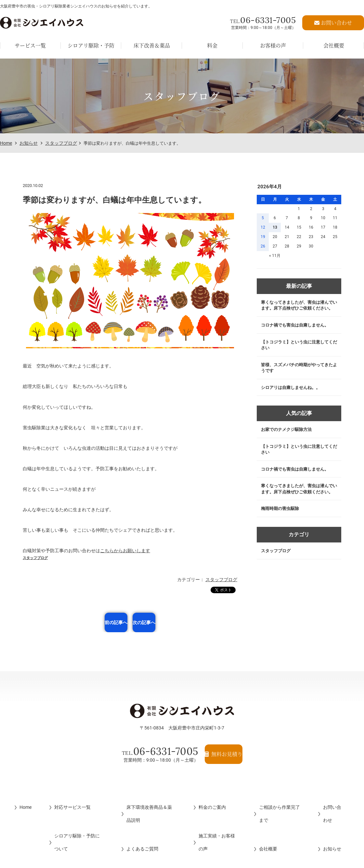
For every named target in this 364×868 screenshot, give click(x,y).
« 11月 (275, 256)
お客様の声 (273, 42)
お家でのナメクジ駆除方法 (289, 445)
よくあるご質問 (137, 813)
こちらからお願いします (125, 551)
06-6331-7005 (263, 18)
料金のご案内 (212, 800)
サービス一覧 (30, 42)
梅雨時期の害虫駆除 (282, 536)
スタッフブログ (61, 143)
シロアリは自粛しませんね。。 (293, 401)
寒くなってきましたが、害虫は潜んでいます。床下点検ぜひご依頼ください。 (298, 309)
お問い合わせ (342, 800)
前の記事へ (87, 622)
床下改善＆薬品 (152, 42)
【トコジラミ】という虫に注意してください (298, 355)
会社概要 (270, 813)
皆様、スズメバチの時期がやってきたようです (298, 380)
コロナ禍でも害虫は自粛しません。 (298, 334)
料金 (212, 42)
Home (6, 143)
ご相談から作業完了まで (286, 800)
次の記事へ (173, 622)
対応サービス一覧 (62, 800)
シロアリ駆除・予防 (91, 42)
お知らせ (29, 143)
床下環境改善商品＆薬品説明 (150, 800)
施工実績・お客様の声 (221, 813)
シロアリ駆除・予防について (74, 813)
